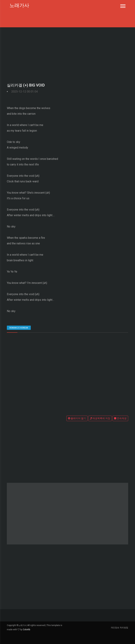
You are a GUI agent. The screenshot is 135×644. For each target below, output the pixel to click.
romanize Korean (19, 328)
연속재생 (120, 418)
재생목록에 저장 (100, 418)
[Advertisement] (67, 54)
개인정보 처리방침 (119, 628)
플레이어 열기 (77, 418)
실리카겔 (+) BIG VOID (26, 85)
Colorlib (26, 630)
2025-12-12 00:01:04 (24, 92)
